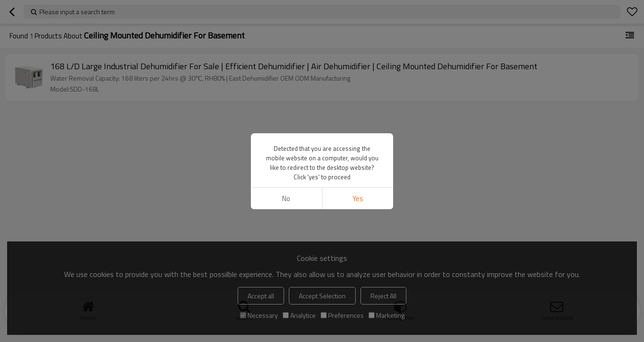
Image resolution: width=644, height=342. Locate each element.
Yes (358, 199)
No (286, 199)
